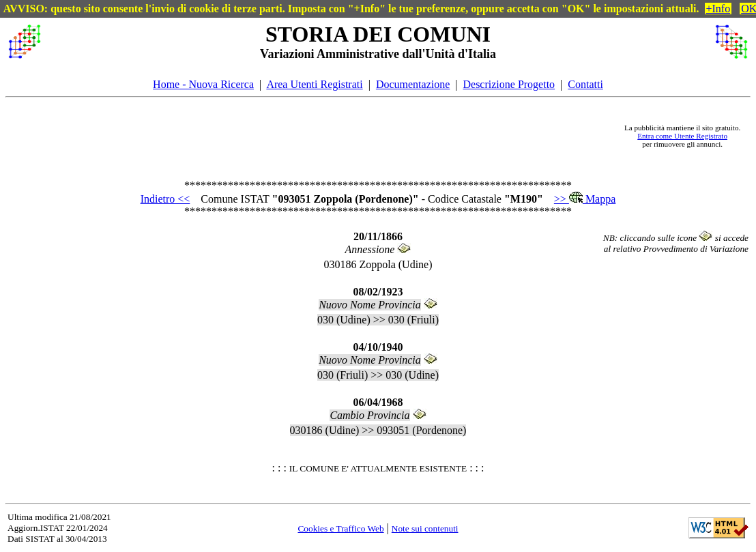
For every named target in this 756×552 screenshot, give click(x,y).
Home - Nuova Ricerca (203, 84)
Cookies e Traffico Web (340, 528)
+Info (718, 9)
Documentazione (413, 84)
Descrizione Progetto (509, 84)
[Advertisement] (332, 136)
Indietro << (165, 199)
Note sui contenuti (425, 528)
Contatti (585, 84)
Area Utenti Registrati (314, 84)
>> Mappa (585, 199)
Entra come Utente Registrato (682, 136)
